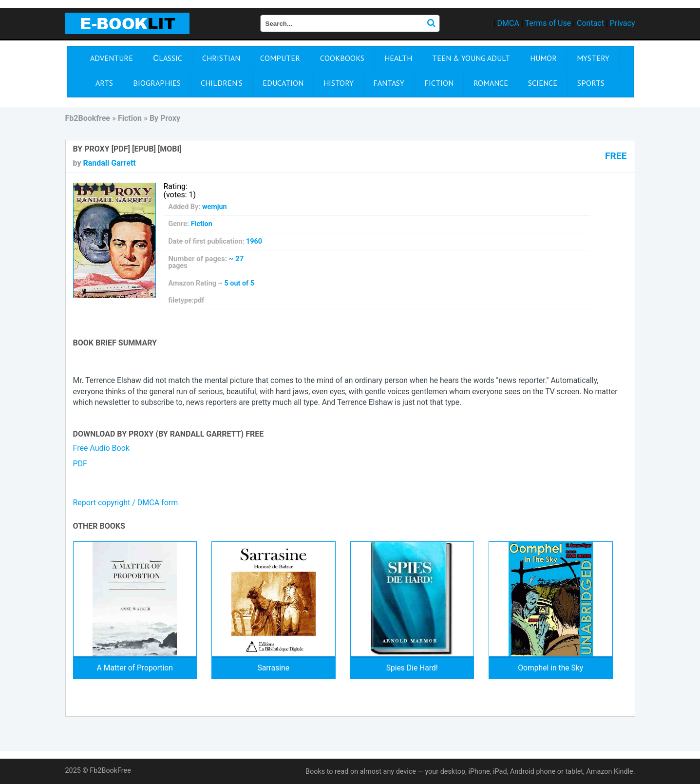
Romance (491, 83)
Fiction (439, 83)
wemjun (215, 207)
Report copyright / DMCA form (126, 503)
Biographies (157, 83)
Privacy (623, 23)
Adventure (112, 58)
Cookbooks (342, 58)
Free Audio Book (101, 448)
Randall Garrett (109, 163)
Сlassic (168, 58)
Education (283, 83)
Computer (280, 58)
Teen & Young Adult (471, 58)
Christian (221, 58)
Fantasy (389, 83)
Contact (590, 23)
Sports (591, 83)
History (339, 83)
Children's (222, 83)
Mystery (593, 58)
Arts (104, 83)
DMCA (508, 23)
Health (398, 58)
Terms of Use (548, 23)
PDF (80, 464)
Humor (543, 58)
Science (543, 83)
